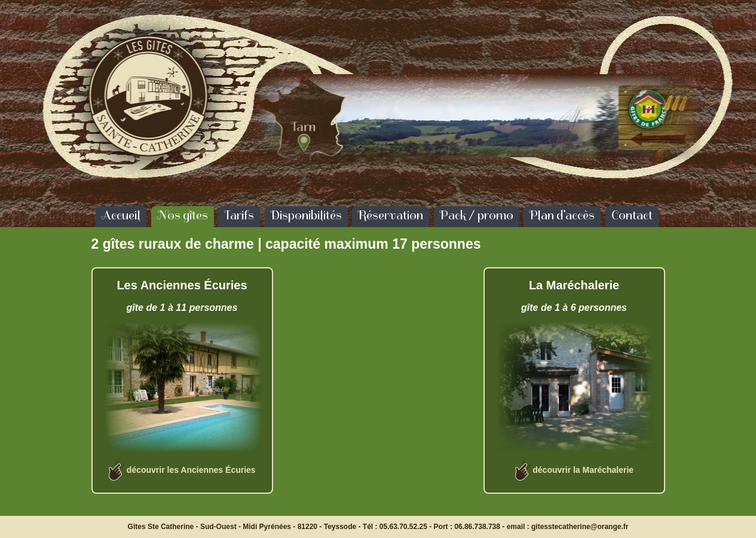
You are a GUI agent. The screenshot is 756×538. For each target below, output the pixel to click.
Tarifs (239, 215)
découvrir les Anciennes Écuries (191, 470)
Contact (632, 215)
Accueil (121, 215)
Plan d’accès (562, 215)
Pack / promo (477, 215)
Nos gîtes (183, 215)
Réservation (391, 215)
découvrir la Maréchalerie (583, 470)
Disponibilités (306, 215)
